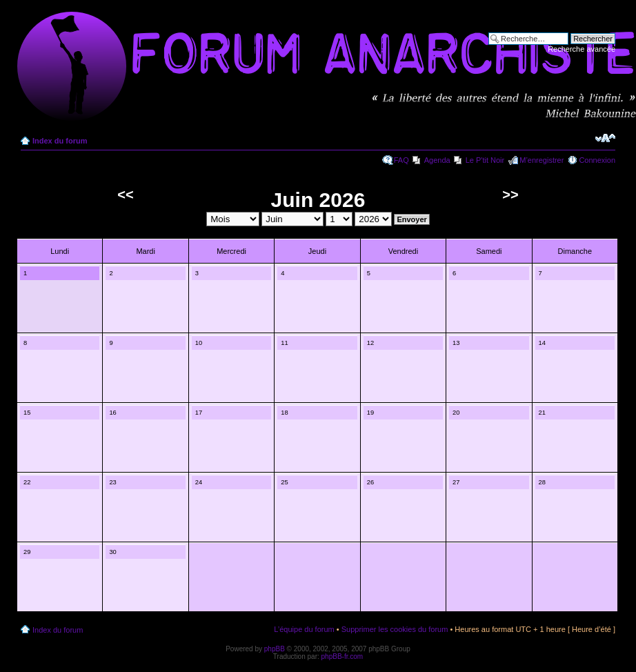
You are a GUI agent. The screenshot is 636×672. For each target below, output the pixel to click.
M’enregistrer (541, 160)
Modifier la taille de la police (605, 138)
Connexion (597, 160)
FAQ (401, 160)
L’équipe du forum (304, 629)
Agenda (437, 160)
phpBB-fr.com (342, 656)
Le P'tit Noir (485, 160)
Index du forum (60, 141)
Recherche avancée (582, 49)
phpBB (275, 649)
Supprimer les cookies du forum (395, 629)
